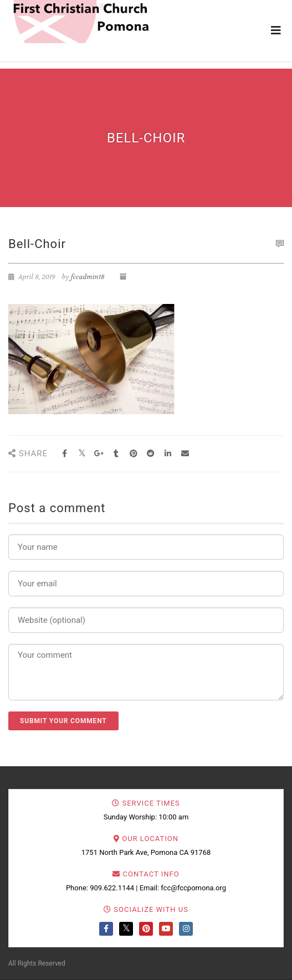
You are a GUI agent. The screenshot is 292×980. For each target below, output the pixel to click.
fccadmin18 (88, 277)
